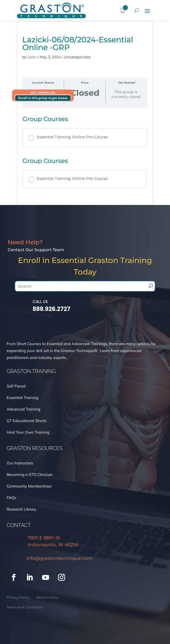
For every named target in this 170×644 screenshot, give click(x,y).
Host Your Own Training (29, 432)
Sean (32, 57)
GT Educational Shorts (27, 421)
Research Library (21, 509)
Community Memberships (29, 486)
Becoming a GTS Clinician (30, 475)
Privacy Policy (18, 597)
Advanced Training (24, 409)
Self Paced (16, 386)
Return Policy (48, 597)
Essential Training (22, 398)
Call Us (40, 302)
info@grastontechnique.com (59, 558)
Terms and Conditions (25, 607)
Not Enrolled (43, 93)
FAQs (11, 498)
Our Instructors (20, 463)
